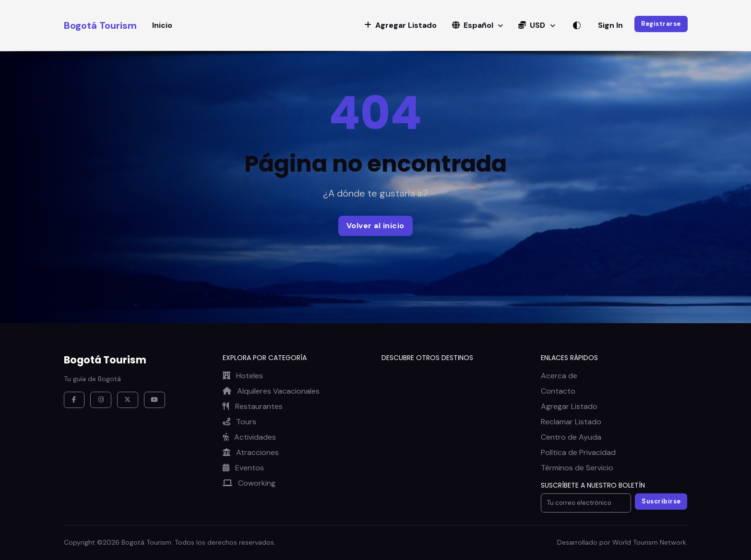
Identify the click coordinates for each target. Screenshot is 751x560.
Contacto (558, 391)
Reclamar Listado (571, 422)
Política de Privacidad (578, 452)
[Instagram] (101, 400)
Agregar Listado (569, 406)
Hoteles (243, 376)
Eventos (243, 468)
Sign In (610, 25)
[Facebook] (74, 400)
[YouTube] (155, 400)
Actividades (249, 437)
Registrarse (661, 24)
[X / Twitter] (128, 400)
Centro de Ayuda (571, 437)
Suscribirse (661, 501)
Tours (239, 422)
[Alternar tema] (577, 25)
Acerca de (559, 376)
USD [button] (533, 25)
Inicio (162, 25)
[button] (400, 25)
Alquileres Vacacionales (271, 391)
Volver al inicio (375, 226)
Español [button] (474, 25)
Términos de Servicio (577, 468)
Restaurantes (253, 406)
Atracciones (251, 452)
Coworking (249, 483)
